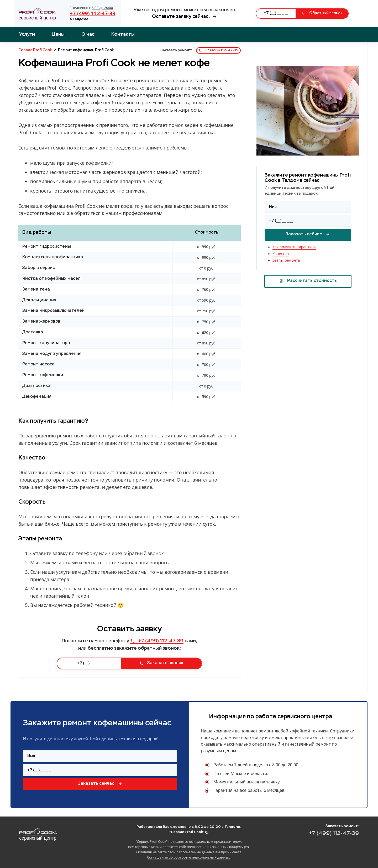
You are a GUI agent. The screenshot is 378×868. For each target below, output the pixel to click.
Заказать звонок (161, 663)
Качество (281, 254)
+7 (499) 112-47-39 (93, 13)
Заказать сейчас (308, 234)
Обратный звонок (322, 13)
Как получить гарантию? (294, 247)
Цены (58, 34)
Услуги (27, 34)
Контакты (123, 34)
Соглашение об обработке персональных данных (188, 857)
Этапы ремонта (286, 260)
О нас (88, 34)
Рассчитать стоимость (308, 281)
